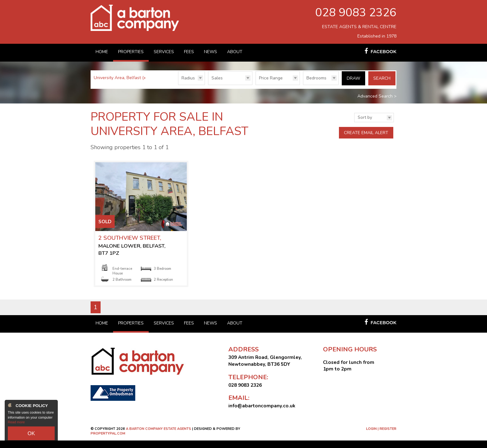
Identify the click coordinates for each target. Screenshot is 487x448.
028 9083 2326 (356, 13)
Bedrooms (316, 78)
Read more (16, 426)
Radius (188, 78)
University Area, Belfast (120, 78)
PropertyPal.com (108, 441)
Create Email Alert (366, 131)
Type (208, 85)
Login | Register (381, 436)
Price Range (271, 78)
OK (31, 435)
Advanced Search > (377, 95)
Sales (217, 78)
